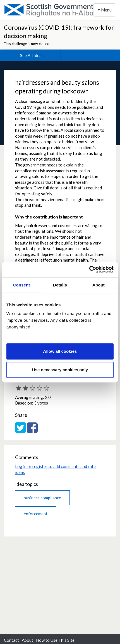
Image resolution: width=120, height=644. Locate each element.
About (27, 640)
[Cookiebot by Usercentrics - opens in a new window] (89, 269)
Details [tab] (60, 285)
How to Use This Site (55, 640)
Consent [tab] (22, 285)
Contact (11, 640)
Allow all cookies (60, 351)
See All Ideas (32, 55)
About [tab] (99, 285)
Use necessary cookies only (60, 370)
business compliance (42, 498)
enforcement (36, 514)
